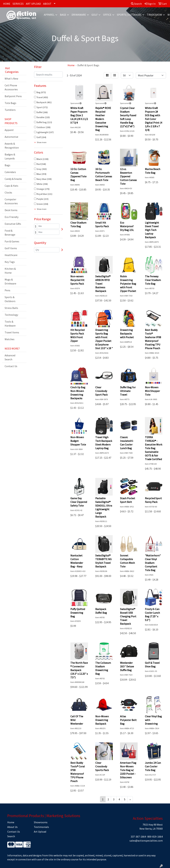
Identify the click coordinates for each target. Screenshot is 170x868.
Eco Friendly (12, 217)
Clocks (8, 192)
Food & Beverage (10, 233)
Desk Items (11, 210)
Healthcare (11, 255)
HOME (7, 4)
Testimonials (41, 827)
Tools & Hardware (10, 324)
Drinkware (79, 15)
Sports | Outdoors (129, 15)
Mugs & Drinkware (10, 281)
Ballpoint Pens (13, 96)
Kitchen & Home (10, 271)
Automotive (11, 137)
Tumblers (10, 110)
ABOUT (47, 4)
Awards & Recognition (12, 146)
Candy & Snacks (13, 179)
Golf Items (11, 248)
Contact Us (11, 366)
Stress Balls (11, 308)
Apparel (49, 15)
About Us (12, 827)
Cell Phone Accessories (11, 87)
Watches (10, 339)
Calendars (10, 172)
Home (11, 822)
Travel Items (12, 332)
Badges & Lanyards (10, 156)
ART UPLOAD (33, 4)
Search (136, 4)
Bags (63, 15)
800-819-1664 (155, 837)
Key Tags (10, 262)
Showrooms (41, 822)
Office (107, 15)
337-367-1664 (138, 837)
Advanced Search (10, 357)
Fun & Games (12, 241)
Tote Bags (10, 103)
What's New (11, 79)
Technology (11, 315)
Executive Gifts (13, 224)
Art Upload (40, 832)
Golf (95, 15)
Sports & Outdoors (10, 299)
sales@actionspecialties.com (146, 841)
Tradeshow (154, 15)
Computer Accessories (11, 201)
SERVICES (18, 4)
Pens (7, 290)
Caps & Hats (11, 186)
